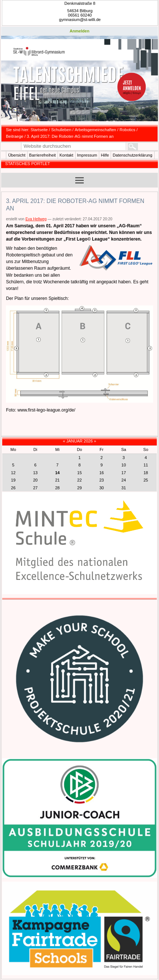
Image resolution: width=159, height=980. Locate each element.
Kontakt (66, 155)
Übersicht (17, 155)
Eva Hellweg (36, 219)
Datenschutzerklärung (133, 155)
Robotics (127, 130)
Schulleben (61, 130)
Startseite (39, 130)
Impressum (87, 155)
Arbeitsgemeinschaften (96, 130)
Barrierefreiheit (42, 155)
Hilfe (105, 155)
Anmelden (79, 31)
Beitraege (15, 136)
